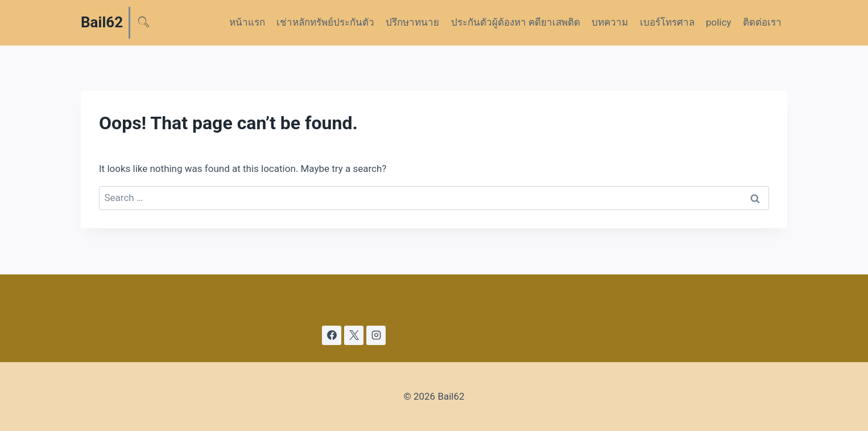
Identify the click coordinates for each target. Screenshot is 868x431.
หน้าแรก (247, 22)
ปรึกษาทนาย (412, 22)
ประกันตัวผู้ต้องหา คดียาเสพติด (516, 22)
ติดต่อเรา (762, 22)
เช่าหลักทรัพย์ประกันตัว (325, 22)
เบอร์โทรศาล (667, 22)
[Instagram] (376, 335)
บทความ (610, 22)
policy (718, 22)
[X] (354, 335)
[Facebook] (332, 335)
